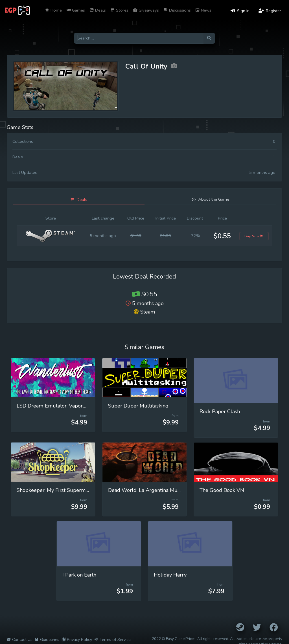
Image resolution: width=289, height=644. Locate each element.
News (203, 10)
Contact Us (20, 639)
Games (76, 10)
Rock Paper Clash (220, 411)
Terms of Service (112, 639)
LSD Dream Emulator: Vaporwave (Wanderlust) (72, 406)
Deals (98, 10)
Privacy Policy (77, 639)
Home (53, 10)
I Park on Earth (79, 575)
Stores (119, 10)
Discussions (177, 10)
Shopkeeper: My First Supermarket (57, 490)
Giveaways (146, 10)
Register (270, 11)
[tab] (79, 200)
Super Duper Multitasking (138, 406)
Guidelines (47, 639)
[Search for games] (139, 38)
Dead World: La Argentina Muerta (147, 490)
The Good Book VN (222, 490)
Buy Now (254, 236)
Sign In (240, 11)
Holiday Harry (170, 575)
